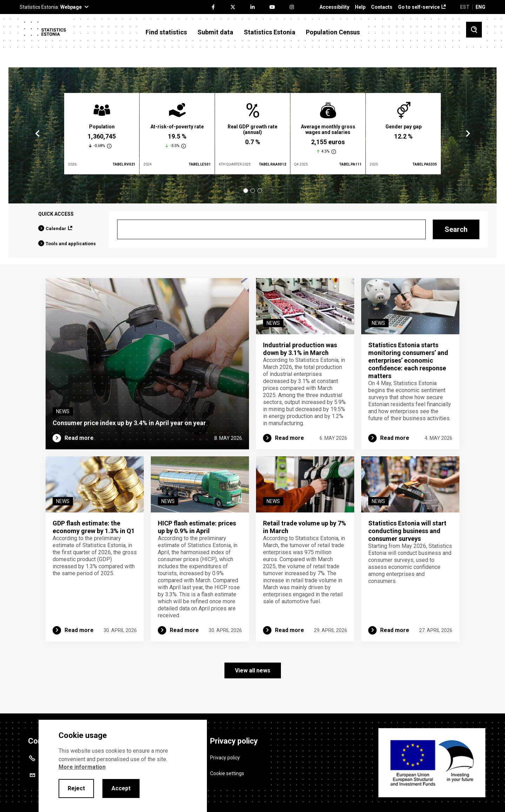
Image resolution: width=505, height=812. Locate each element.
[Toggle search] (474, 30)
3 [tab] (260, 191)
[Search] (271, 229)
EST (465, 7)
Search (456, 229)
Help (360, 7)
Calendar (56, 229)
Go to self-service (419, 7)
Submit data (215, 32)
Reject (76, 788)
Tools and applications (71, 244)
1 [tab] (246, 191)
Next (467, 134)
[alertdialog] (123, 766)
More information (82, 767)
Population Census (333, 32)
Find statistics (166, 32)
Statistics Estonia (270, 32)
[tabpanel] (102, 134)
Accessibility (334, 7)
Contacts (382, 7)
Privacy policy (225, 758)
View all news (253, 670)
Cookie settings (227, 773)
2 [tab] (253, 191)
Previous (38, 134)
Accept (121, 788)
